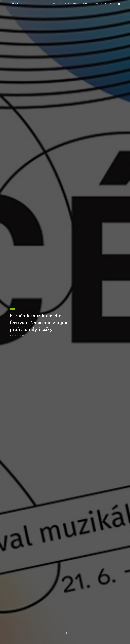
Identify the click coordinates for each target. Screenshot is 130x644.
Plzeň (12, 309)
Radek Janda (15, 336)
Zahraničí (104, 4)
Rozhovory (94, 4)
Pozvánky (84, 4)
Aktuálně (57, 4)
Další (113, 4)
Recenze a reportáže (71, 4)
